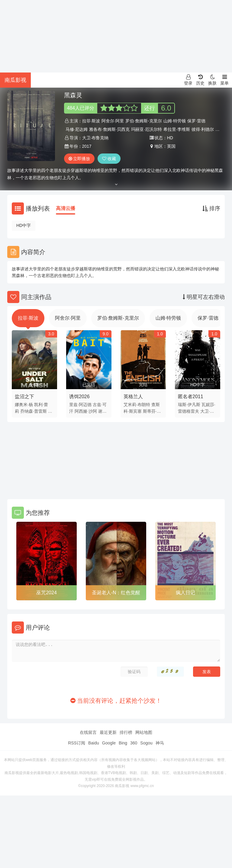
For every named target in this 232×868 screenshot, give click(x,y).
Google (109, 743)
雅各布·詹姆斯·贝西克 (109, 129)
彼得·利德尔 (203, 129)
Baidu (94, 743)
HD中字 (24, 225)
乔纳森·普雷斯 (34, 411)
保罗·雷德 (196, 121)
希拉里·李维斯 (177, 129)
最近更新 (108, 732)
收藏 (109, 159)
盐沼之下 (24, 397)
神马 (160, 743)
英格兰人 (133, 397)
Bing (123, 743)
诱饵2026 (79, 397)
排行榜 (126, 732)
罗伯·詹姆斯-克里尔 (144, 121)
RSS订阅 (77, 743)
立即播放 (79, 159)
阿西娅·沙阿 (86, 411)
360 (134, 743)
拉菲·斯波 (91, 121)
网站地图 (144, 732)
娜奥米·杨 (24, 405)
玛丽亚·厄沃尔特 (147, 129)
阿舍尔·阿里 (113, 121)
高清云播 (66, 208)
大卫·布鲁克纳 (95, 138)
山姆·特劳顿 (175, 121)
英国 (171, 146)
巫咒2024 (47, 593)
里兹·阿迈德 (80, 405)
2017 (87, 146)
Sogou (146, 743)
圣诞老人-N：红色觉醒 (116, 593)
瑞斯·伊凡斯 (189, 405)
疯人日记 (185, 593)
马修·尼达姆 (77, 129)
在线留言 (88, 732)
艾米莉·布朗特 (137, 405)
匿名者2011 (191, 397)
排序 (211, 208)
